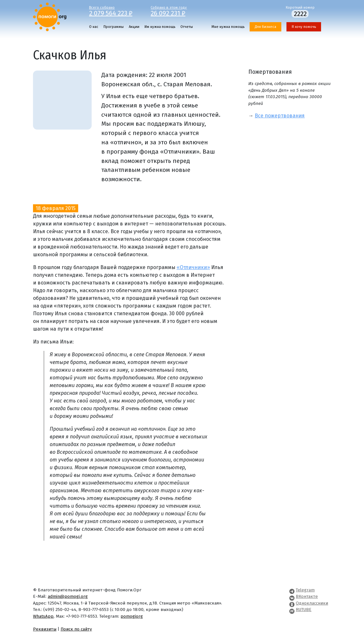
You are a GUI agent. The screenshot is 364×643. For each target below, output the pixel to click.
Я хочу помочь (304, 27)
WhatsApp (43, 616)
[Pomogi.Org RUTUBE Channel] (292, 609)
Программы (114, 27)
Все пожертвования (280, 116)
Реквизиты (45, 629)
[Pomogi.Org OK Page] (292, 603)
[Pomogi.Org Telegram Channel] (292, 590)
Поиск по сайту (76, 629)
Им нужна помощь (160, 27)
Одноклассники (312, 603)
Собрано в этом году (177, 11)
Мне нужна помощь (228, 27)
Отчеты (187, 27)
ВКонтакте (307, 596)
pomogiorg (132, 616)
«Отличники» (193, 267)
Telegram (305, 590)
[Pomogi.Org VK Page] (292, 596)
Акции (134, 27)
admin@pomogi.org (68, 596)
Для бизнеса (265, 27)
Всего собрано (115, 11)
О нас (94, 27)
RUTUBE (304, 609)
